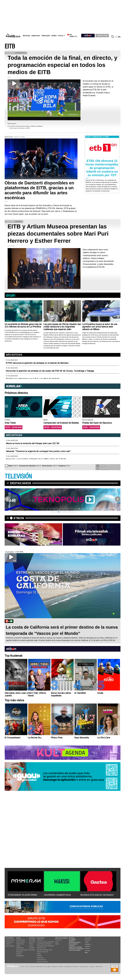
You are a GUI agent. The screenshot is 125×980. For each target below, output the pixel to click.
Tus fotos (102, 466)
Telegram (88, 946)
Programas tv (9, 942)
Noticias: (32, 938)
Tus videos (102, 468)
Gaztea (18, 946)
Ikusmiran (32, 948)
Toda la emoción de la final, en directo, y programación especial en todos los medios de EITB (62, 65)
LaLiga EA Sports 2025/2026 (45, 942)
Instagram (88, 944)
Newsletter (88, 938)
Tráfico (72, 941)
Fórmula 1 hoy (41, 948)
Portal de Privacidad (36, 967)
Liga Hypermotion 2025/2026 (45, 946)
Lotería (72, 946)
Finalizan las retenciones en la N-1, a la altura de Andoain (33, 379)
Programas (20, 952)
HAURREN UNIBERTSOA (57, 895)
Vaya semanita (10, 946)
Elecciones (73, 944)
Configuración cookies (71, 967)
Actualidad (32, 940)
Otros (61, 36)
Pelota (39, 954)
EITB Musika (20, 948)
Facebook (88, 940)
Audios (57, 944)
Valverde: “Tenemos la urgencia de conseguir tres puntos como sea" (38, 451)
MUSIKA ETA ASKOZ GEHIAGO (97, 895)
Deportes (36, 36)
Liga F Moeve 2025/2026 (44, 944)
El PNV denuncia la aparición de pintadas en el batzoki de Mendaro (37, 363)
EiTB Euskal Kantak (22, 950)
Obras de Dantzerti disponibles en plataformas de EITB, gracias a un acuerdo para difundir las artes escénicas (39, 190)
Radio (54, 36)
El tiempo (72, 939)
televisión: (10, 938)
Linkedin (87, 948)
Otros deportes (41, 960)
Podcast (19, 954)
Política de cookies (57, 967)
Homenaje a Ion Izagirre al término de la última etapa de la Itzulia (36, 459)
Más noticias (14, 355)
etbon (19, 518)
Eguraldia (32, 950)
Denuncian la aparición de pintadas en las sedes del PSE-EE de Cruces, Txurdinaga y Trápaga (50, 371)
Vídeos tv (8, 944)
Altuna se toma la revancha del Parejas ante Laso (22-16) (33, 443)
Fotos (57, 942)
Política (31, 944)
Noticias (27, 36)
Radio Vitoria (20, 944)
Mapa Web (99, 967)
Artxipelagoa (20, 956)
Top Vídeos (58, 940)
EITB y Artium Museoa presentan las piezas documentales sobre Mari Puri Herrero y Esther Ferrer (58, 234)
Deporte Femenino (42, 952)
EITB (10, 46)
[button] (119, 406)
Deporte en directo (42, 962)
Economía (32, 942)
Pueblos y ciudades (76, 949)
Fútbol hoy (40, 940)
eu (116, 37)
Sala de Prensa (75, 950)
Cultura (31, 946)
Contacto (92, 967)
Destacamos (20, 483)
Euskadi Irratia (21, 940)
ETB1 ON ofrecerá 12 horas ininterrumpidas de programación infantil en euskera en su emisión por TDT (102, 168)
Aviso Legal (47, 967)
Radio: (19, 938)
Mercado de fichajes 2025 (45, 950)
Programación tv (10, 940)
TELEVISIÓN (18, 476)
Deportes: (41, 938)
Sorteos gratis (75, 942)
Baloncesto (40, 958)
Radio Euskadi (21, 942)
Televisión (46, 36)
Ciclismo (40, 956)
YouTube (87, 951)
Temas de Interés (75, 947)
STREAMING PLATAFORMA (22, 895)
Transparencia (84, 967)
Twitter (87, 942)
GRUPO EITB (102, 35)
